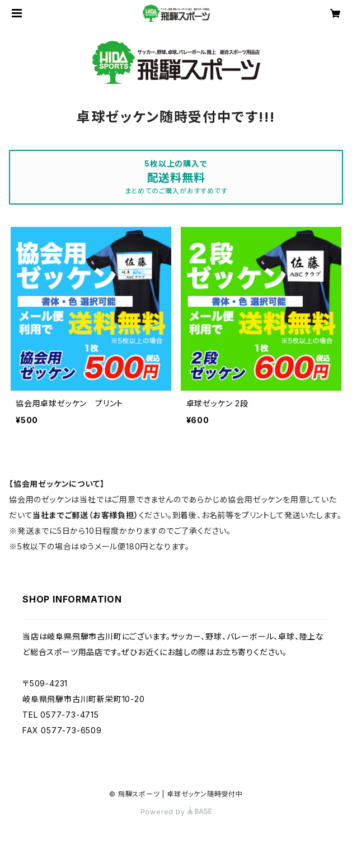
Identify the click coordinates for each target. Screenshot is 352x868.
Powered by (176, 812)
